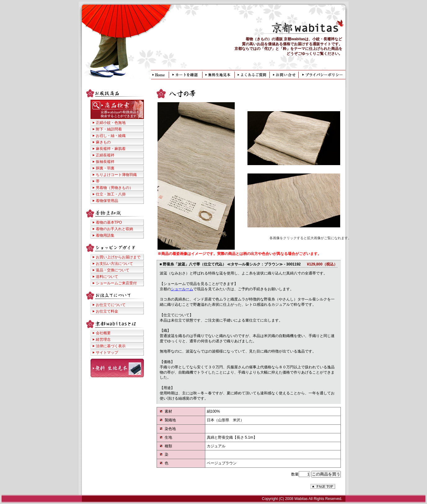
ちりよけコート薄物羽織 (116, 175)
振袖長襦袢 (105, 162)
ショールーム (182, 289)
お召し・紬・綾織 (111, 136)
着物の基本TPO (109, 222)
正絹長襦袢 (105, 155)
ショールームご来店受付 (116, 283)
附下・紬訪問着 (109, 129)
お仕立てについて (111, 305)
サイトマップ (107, 353)
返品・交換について (113, 270)
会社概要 (103, 333)
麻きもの (103, 142)
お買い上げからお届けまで (118, 257)
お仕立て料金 (107, 311)
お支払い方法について (114, 264)
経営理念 (103, 340)
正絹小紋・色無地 (111, 123)
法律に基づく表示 (111, 346)
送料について (107, 277)
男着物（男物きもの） (114, 188)
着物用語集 (105, 235)
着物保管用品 (107, 201)
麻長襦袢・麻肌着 (111, 149)
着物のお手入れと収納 (114, 229)
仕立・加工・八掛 (111, 194)
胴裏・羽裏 (105, 168)
